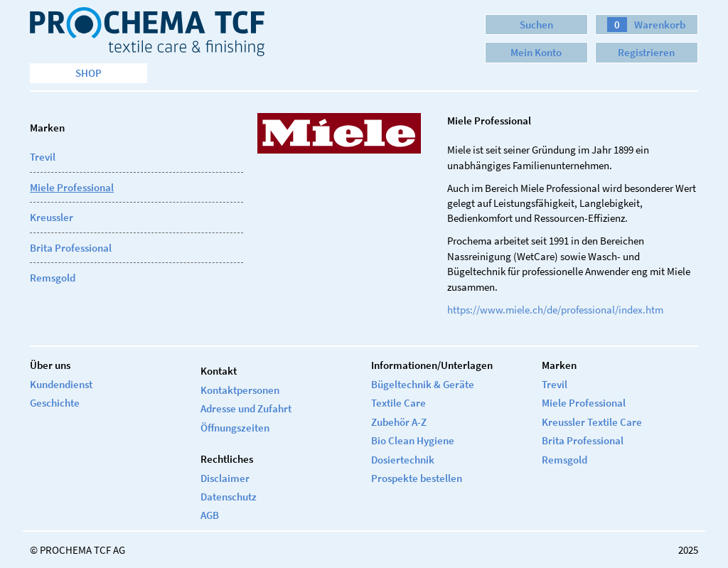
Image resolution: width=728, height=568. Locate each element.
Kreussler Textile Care (592, 422)
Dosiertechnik (403, 460)
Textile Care (398, 403)
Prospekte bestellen (417, 478)
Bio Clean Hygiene (413, 440)
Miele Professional (72, 187)
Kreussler (52, 217)
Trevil (43, 157)
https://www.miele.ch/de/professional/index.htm (555, 310)
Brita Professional (71, 248)
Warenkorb (646, 25)
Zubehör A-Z (399, 422)
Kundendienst (61, 384)
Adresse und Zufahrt (246, 408)
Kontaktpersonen (240, 390)
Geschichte (55, 403)
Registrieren (646, 52)
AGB (210, 515)
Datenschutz (229, 497)
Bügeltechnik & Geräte (423, 384)
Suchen (536, 25)
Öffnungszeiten (235, 428)
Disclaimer (225, 478)
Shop (89, 73)
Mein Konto (536, 52)
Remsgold (53, 278)
